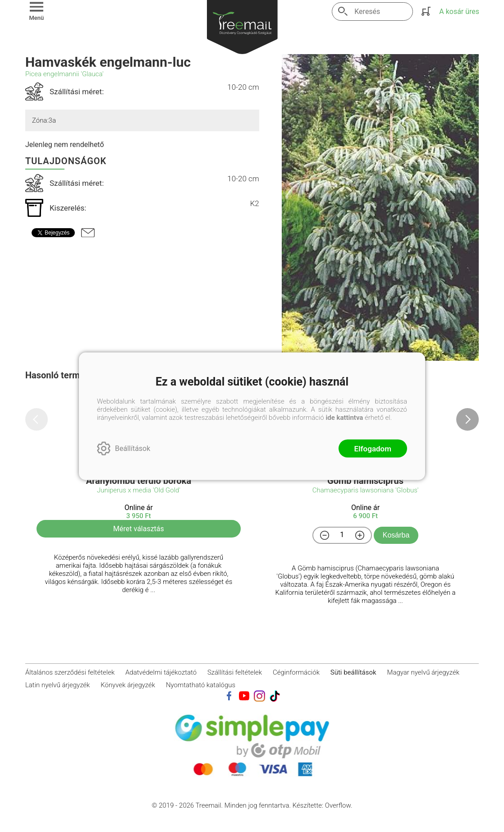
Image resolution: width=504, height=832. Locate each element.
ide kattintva (344, 417)
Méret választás (139, 529)
